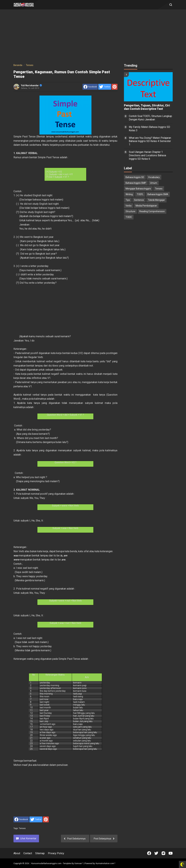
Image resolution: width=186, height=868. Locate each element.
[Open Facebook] (149, 853)
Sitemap (40, 853)
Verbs (129, 206)
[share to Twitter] (105, 87)
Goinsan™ (79, 863)
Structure (130, 211)
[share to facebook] (90, 87)
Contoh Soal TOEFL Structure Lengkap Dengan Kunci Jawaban (150, 118)
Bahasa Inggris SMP (136, 183)
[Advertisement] (93, 37)
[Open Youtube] (171, 853)
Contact (28, 853)
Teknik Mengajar (156, 200)
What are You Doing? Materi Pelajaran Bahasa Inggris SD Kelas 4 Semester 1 (150, 141)
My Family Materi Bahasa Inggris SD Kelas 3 (149, 129)
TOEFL (140, 194)
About (17, 853)
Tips (128, 200)
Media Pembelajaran (146, 206)
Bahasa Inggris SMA (158, 194)
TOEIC (129, 217)
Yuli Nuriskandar (31, 85)
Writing (129, 194)
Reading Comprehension (152, 211)
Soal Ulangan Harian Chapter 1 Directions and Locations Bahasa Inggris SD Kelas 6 (147, 155)
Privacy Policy (56, 853)
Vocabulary (154, 177)
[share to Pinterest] (115, 87)
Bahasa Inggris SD (135, 177)
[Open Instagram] (163, 853)
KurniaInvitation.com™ (105, 863)
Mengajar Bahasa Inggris (138, 189)
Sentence (139, 200)
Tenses (22, 828)
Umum (154, 183)
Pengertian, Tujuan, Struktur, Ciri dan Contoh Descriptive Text (147, 107)
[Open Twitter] (156, 853)
